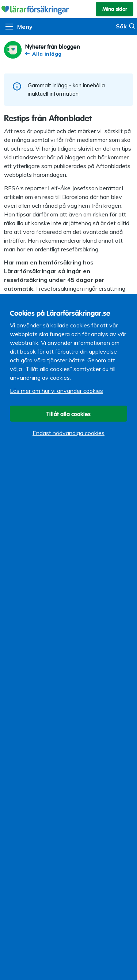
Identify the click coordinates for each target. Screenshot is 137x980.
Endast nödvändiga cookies (68, 433)
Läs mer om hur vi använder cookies (56, 391)
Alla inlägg (43, 54)
